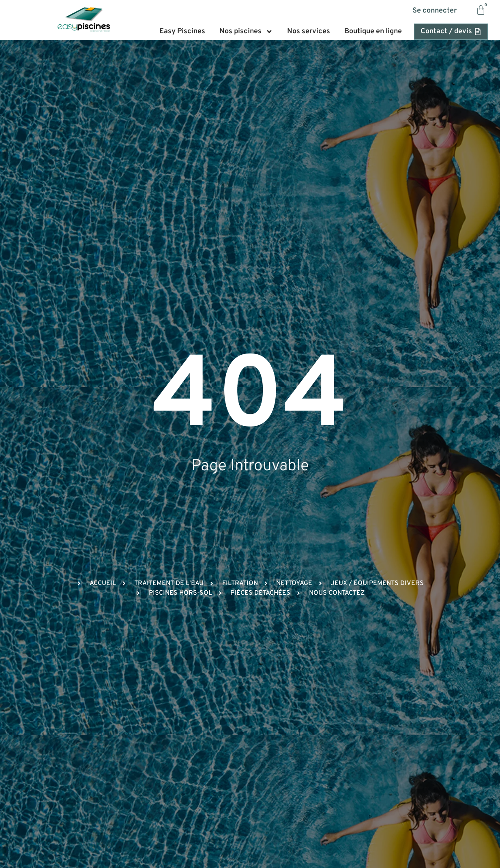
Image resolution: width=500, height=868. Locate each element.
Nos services (309, 32)
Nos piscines (246, 32)
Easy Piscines (182, 32)
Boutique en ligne (373, 32)
